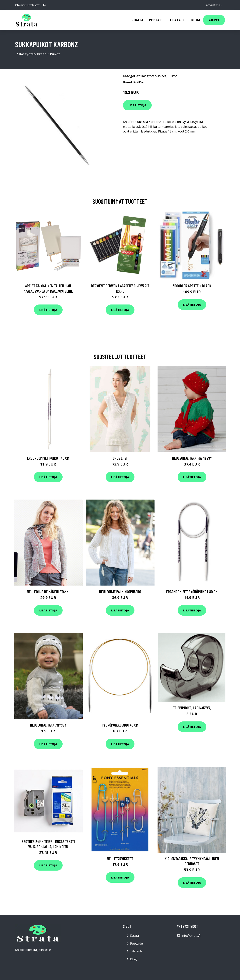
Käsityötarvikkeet (33, 54)
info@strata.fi (214, 5)
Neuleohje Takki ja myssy (192, 458)
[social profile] (44, 5)
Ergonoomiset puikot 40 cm (48, 458)
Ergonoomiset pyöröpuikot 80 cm (192, 591)
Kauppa (214, 20)
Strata (137, 20)
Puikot (55, 54)
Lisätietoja (137, 105)
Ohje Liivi (120, 458)
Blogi (195, 20)
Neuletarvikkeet (120, 859)
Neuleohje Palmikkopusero (120, 591)
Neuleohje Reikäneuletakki (48, 591)
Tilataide (177, 20)
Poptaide (157, 20)
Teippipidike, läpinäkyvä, (192, 708)
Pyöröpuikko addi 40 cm (120, 725)
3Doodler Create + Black (192, 286)
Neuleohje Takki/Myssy (48, 725)
